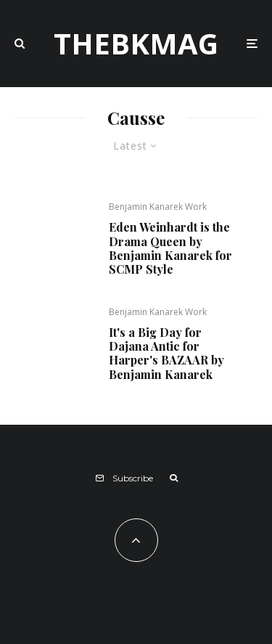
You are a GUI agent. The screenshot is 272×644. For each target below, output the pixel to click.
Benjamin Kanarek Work (158, 207)
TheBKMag (136, 44)
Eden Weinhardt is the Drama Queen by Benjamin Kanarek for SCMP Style (170, 248)
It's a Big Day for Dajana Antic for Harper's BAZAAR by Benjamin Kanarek (166, 353)
